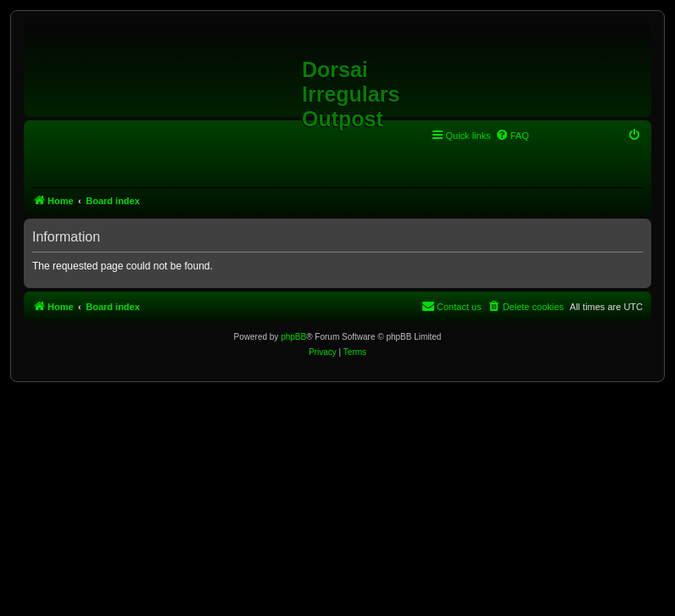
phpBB (293, 337)
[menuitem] (512, 136)
